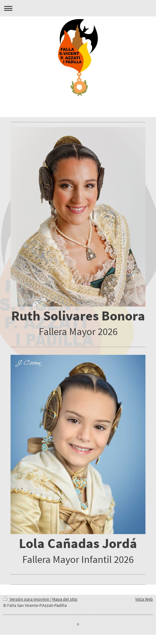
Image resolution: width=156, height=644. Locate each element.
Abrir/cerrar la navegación (78, 8)
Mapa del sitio (65, 599)
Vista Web (144, 599)
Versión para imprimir (27, 599)
